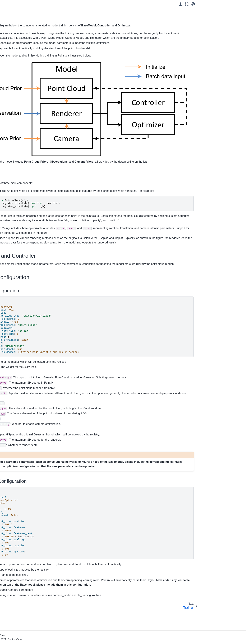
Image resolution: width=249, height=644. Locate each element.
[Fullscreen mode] (187, 4)
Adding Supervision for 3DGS (24, 68)
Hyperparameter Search (21, 144)
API (9, 158)
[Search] (27, 23)
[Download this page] (181, 4)
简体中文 (12, 165)
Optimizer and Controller (216, 15)
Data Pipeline (15, 88)
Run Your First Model (19, 43)
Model (11, 93)
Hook (10, 105)
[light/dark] (193, 4)
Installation (13, 37)
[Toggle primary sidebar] (57, 4)
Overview (12, 83)
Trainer (11, 99)
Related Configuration (214, 20)
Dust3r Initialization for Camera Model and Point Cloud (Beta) (28, 126)
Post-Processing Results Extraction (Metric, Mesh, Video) (27, 136)
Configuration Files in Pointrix (23, 54)
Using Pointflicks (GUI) (20, 48)
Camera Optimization (19, 119)
